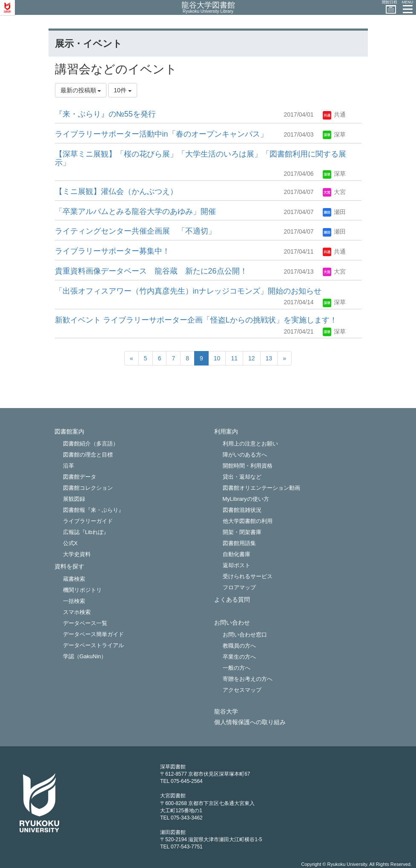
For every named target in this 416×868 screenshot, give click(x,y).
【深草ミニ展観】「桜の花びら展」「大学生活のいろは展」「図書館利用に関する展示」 (201, 158)
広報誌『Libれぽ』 (86, 532)
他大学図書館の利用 (248, 521)
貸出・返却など (242, 477)
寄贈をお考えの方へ (248, 679)
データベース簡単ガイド (93, 634)
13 (269, 358)
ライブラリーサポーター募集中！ (112, 251)
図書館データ (80, 477)
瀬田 (334, 212)
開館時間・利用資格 (248, 466)
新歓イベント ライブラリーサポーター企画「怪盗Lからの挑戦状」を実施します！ (196, 320)
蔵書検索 (74, 579)
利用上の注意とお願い (250, 444)
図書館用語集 (239, 543)
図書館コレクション (88, 488)
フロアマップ (239, 587)
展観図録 (74, 499)
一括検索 (74, 601)
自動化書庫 (237, 554)
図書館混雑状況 (242, 510)
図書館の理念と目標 (88, 455)
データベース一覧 (85, 623)
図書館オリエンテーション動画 (261, 488)
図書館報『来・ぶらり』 (93, 510)
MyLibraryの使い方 (246, 499)
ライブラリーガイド (88, 521)
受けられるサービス (248, 576)
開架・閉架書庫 (242, 532)
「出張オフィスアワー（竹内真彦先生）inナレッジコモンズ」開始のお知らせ (188, 291)
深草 (334, 134)
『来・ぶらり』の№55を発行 (105, 114)
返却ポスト (237, 565)
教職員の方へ (239, 646)
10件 (122, 90)
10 (217, 358)
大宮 (334, 192)
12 (252, 358)
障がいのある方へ (245, 455)
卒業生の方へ (239, 657)
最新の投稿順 (81, 90)
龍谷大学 (226, 712)
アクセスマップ (242, 690)
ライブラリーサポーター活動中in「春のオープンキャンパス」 (161, 134)
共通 (334, 114)
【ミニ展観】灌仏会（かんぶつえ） (116, 191)
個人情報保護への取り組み (250, 722)
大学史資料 (77, 554)
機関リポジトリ (82, 590)
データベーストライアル (93, 645)
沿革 (69, 466)
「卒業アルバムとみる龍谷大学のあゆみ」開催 (135, 211)
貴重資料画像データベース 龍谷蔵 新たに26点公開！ (151, 271)
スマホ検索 (77, 612)
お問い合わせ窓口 (245, 635)
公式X (70, 543)
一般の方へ (237, 668)
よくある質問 (232, 600)
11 (234, 358)
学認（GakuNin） (85, 656)
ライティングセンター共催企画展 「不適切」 (135, 231)
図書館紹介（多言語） (91, 444)
